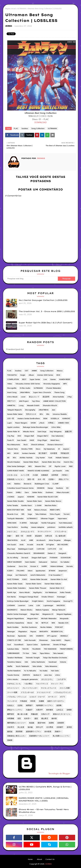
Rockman (11, 636)
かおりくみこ (12, 532)
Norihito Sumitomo (29, 627)
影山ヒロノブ (34, 397)
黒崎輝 (10, 740)
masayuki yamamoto (30, 679)
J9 (59, 449)
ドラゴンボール (60, 532)
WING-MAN (12, 523)
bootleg (24, 527)
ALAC (23, 540)
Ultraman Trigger (47, 518)
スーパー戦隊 (12, 692)
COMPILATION (13, 379)
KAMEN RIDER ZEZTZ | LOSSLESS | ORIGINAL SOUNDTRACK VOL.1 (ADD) (44, 799)
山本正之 (60, 710)
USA (26, 662)
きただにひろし (47, 679)
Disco (38, 449)
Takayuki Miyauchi (14, 410)
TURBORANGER (13, 653)
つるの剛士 (28, 684)
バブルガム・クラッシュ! (17, 697)
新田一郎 (31, 479)
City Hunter (40, 458)
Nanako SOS (63, 623)
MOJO (16, 453)
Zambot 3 (37, 675)
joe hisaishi (57, 471)
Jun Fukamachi (21, 575)
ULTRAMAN (22, 9)
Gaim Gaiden (30, 562)
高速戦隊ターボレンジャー (39, 736)
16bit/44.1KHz (12, 540)
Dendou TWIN (27, 449)
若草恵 (69, 727)
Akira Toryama (55, 540)
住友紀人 (11, 705)
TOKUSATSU (12, 375)
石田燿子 (60, 727)
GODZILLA (55, 419)
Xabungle (34, 523)
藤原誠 (10, 732)
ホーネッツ (52, 697)
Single (23, 375)
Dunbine (60, 488)
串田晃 (33, 701)
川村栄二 (65, 475)
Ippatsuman (41, 571)
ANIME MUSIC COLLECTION (54, 401)
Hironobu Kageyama (52, 384)
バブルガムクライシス (62, 692)
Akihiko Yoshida (26, 458)
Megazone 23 (48, 614)
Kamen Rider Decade (39, 579)
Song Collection (38, 128)
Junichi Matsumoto (38, 575)
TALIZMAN (36, 649)
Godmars (49, 492)
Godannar (11, 566)
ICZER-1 (10, 571)
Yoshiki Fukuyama (48, 523)
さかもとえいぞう (28, 532)
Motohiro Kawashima (16, 623)
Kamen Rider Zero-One (51, 462)
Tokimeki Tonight (33, 658)
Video (10, 384)
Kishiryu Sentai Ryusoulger (18, 601)
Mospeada (64, 618)
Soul (9, 645)
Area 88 (40, 545)
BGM (45, 419)
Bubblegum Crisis (42, 484)
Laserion (22, 605)
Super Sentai (35, 379)
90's (14, 458)
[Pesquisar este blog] (32, 279)
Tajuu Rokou (45, 653)
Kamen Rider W (13, 432)
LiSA (38, 605)
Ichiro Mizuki (12, 397)
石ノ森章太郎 (60, 536)
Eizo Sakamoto (58, 436)
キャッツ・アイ (57, 684)
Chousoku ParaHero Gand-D (19, 553)
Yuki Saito (55, 671)
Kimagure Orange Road (29, 597)
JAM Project (24, 401)
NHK (53, 623)
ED (67, 488)
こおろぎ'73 (61, 679)
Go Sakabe (65, 562)
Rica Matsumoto (14, 445)
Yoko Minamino (51, 666)
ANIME (34, 371)
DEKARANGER (39, 553)
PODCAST (59, 627)
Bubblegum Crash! (26, 549)
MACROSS (61, 605)
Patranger (11, 632)
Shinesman (44, 640)
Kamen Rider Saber (15, 414)
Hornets (70, 566)
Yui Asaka (43, 671)
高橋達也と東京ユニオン (16, 736)
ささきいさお (12, 475)
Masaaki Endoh (33, 405)
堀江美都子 (43, 453)
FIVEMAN (54, 558)
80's (41, 414)
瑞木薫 (30, 727)
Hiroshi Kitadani (14, 462)
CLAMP (55, 484)
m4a (67, 471)
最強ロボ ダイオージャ (62, 714)
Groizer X (34, 566)
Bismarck (28, 484)
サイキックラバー (44, 532)
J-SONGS (11, 497)
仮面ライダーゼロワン (56, 701)
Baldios (17, 484)
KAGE (32, 440)
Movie (30, 623)
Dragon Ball (29, 436)
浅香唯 (51, 723)
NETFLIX (45, 623)
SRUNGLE (64, 636)
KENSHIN (31, 497)
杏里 (19, 718)
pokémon (51, 527)
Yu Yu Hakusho (30, 671)
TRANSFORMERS (66, 649)
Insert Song (12, 392)
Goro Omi (23, 566)
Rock (26, 445)
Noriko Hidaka (46, 627)
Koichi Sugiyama (53, 601)
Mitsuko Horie (29, 432)
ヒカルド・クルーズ (37, 697)
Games (53, 379)
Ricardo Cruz (13, 514)
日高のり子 (45, 714)
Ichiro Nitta (56, 427)
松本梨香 (54, 453)
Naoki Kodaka (13, 627)
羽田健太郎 (65, 453)
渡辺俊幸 (38, 536)
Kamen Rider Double (15, 501)
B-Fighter (50, 545)
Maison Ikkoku (26, 610)
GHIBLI (19, 492)
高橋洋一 (58, 732)
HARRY (44, 566)
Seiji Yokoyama (56, 432)
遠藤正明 (68, 432)
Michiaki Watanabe (49, 618)
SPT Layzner (52, 636)
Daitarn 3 (51, 553)
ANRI (31, 540)
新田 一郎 (19, 536)
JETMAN (52, 571)
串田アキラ (11, 401)
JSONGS (9, 26)
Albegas (67, 540)
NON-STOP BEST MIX (16, 510)
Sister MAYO (56, 640)
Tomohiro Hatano (14, 662)
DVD (19, 436)
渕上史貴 (21, 727)
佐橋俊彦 (45, 475)
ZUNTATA (26, 675)
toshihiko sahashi (66, 527)
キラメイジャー (13, 688)
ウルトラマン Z (42, 684)
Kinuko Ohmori (48, 597)
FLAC (16, 128)
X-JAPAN (23, 523)
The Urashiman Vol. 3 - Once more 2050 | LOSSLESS (47, 311)
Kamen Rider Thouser (38, 588)
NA (37, 623)
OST (27, 371)
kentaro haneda (29, 453)
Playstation (23, 632)
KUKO (25, 579)
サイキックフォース (49, 688)
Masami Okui (40, 466)
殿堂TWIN (41, 723)
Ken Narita (11, 597)
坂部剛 (59, 705)
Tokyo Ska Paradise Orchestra (55, 658)
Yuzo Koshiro (12, 527)
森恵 (36, 718)
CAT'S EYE (52, 549)
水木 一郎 (41, 479)
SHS (31, 636)
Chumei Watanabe (53, 388)
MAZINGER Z (12, 610)
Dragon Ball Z (43, 436)
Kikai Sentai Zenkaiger (16, 466)
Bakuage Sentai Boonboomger (36, 427)
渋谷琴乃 (11, 727)
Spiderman (45, 645)
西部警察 (19, 732)
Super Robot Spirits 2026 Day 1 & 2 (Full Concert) (45, 323)
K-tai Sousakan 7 (56, 575)
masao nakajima (38, 527)
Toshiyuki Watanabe (15, 518)
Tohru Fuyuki (55, 514)
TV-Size (26, 653)
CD (61, 549)
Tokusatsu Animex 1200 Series (28, 384)
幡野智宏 (11, 714)
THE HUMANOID (50, 649)
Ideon (30, 571)
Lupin (9, 423)
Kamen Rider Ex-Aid (59, 579)
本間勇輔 (11, 718)
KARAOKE (66, 419)
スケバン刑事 (65, 688)
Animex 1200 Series (45, 375)
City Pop (11, 436)
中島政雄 (23, 701)
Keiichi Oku (68, 462)
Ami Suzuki (12, 545)
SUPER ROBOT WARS (16, 471)
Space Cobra (32, 645)
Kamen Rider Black (31, 462)
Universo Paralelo (60, 414)
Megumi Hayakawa (64, 614)
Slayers (67, 640)
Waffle (10, 666)
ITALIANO (20, 571)
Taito (34, 653)
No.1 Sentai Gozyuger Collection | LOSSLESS (43, 300)
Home (30, 859)
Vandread (52, 662)
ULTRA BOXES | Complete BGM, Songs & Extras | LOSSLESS (45, 788)
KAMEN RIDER (65, 379)
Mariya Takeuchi (59, 610)
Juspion (21, 497)
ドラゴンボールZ (27, 692)
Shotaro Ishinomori (55, 445)
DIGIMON (41, 488)
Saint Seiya (42, 432)
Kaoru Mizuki (25, 592)
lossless (25, 128)
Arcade (30, 545)
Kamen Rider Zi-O (57, 588)
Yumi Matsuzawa (65, 523)
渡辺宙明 (46, 397)
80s (48, 414)
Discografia (12, 388)
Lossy (21, 405)
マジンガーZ (12, 701)
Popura (33, 632)
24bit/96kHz (44, 410)
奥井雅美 (50, 710)
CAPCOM (40, 549)
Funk (50, 458)
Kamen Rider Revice (53, 501)
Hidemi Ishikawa (57, 566)
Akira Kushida (58, 397)
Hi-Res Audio (25, 388)
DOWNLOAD (41, 122)
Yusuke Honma (13, 675)
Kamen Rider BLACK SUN (48, 497)
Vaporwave (62, 518)
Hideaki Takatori (62, 458)
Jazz (54, 410)
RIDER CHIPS (55, 510)
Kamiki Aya (12, 592)
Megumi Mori (32, 618)
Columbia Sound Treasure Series (20, 488)
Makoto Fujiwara (42, 610)
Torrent (66, 514)
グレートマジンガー (30, 688)
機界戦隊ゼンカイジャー (16, 723)
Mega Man (35, 614)
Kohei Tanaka (13, 505)
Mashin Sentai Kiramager (17, 614)
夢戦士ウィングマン (15, 710)
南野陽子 (29, 705)
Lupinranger (48, 605)
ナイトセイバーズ (44, 692)
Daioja (50, 488)
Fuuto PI (10, 440)
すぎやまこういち (14, 684)
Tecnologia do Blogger (38, 774)
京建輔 (41, 701)
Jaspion (66, 449)
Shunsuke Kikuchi (50, 405)
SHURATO (40, 636)
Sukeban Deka (13, 649)
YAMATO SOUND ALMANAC (38, 471)
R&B (71, 466)
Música (60, 371)
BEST (24, 379)
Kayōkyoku (38, 592)
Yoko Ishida (37, 666)
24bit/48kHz (25, 392)
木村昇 (29, 536)
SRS (23, 514)
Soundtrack (19, 645)
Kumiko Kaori (27, 505)
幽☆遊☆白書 (22, 714)
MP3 (65, 384)
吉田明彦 (55, 475)
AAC (9, 484)
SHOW (33, 423)
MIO (9, 453)
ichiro (58, 675)
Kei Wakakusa (51, 592)
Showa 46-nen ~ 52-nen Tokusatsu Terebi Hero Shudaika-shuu (44, 811)
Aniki (22, 545)
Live (45, 379)
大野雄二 (51, 423)
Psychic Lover (60, 466)
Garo (27, 492)
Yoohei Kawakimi (14, 671)
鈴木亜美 (48, 732)
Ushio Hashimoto (38, 662)
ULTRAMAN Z (32, 518)
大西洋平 (39, 710)
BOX (58, 375)
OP (50, 466)
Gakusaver (43, 562)
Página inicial (10, 9)
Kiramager (61, 597)
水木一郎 (11, 419)
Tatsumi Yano (13, 449)
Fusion (10, 492)
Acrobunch (41, 540)
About (39, 859)
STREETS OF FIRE (14, 640)
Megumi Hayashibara (16, 618)
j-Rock (42, 423)
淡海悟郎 (61, 723)
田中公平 (40, 727)
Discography (30, 410)
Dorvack (25, 558)
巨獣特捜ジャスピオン (16, 479)
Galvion (54, 562)
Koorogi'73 (68, 601)
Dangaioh (62, 553)
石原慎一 (52, 479)
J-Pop (69, 397)
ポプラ (63, 697)
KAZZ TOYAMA (13, 579)
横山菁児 (45, 718)
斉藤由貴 (34, 714)
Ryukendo (22, 636)
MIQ (30, 466)
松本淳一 (28, 718)
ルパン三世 (25, 475)
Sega (30, 514)
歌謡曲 (32, 723)
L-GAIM (38, 505)
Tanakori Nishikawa (15, 658)
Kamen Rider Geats (15, 584)
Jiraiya (10, 575)
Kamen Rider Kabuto (53, 584)
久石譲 (35, 475)
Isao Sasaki (22, 440)
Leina (31, 605)
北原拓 (20, 705)
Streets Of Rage (60, 645)
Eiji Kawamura (49, 449)
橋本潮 (54, 718)
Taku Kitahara (41, 514)
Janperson (63, 571)
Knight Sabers (38, 601)
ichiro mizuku (13, 679)
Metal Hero (55, 440)
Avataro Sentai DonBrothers (29, 419)
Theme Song (59, 392)
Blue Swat (11, 549)
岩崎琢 (69, 710)
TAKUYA (25, 649)
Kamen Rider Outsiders (16, 588)
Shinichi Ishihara (38, 445)
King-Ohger (42, 440)
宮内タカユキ (31, 414)
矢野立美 (49, 536)
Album (31, 375)
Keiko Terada (65, 592)
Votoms (63, 662)
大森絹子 (29, 710)
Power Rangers (21, 423)
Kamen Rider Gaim (34, 501)
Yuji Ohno (36, 401)
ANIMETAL (11, 405)
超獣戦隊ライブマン (34, 732)
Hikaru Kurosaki (63, 492)
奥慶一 (10, 536)
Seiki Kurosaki (30, 640)
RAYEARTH (44, 632)
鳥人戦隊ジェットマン (61, 736)
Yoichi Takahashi (22, 666)
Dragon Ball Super (39, 558)
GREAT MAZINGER (14, 562)
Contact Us (50, 859)
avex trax (48, 675)
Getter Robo (37, 492)
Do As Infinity (13, 558)
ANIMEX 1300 (63, 423)
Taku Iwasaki (58, 653)
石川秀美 (50, 727)
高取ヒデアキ (64, 479)
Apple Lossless (13, 427)
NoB (29, 510)
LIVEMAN (11, 605)
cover (23, 397)
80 (8, 458)
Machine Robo (51, 505)
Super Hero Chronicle (42, 392)
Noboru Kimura (40, 510)
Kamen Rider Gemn (34, 584)
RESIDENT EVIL (57, 632)
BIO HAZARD (63, 545)
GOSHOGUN (66, 558)
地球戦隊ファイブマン (45, 705)
